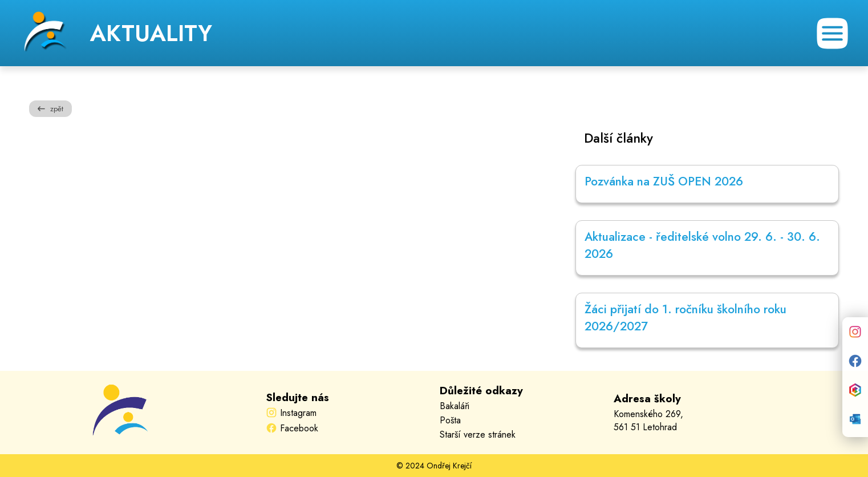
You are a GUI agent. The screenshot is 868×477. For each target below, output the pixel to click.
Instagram (298, 413)
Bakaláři (455, 406)
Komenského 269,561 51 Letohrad (648, 421)
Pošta (450, 420)
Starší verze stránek (478, 434)
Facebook (299, 428)
